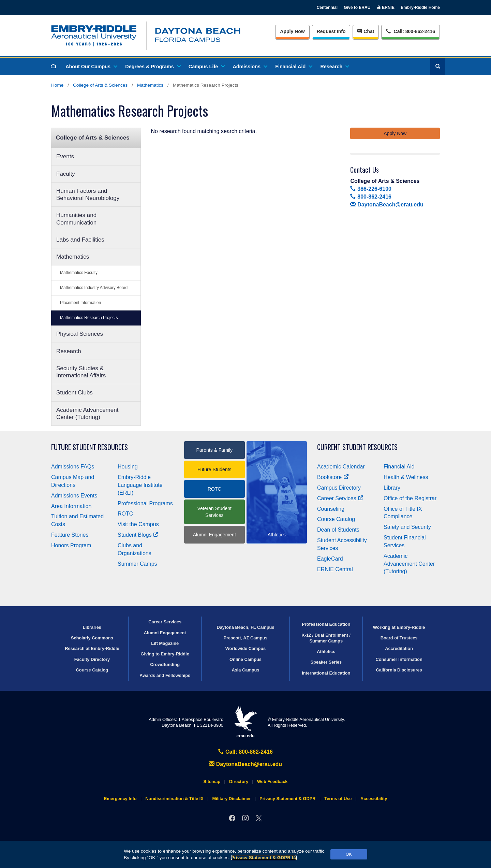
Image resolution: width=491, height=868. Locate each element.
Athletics (326, 652)
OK (349, 854)
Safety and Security (407, 527)
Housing (128, 467)
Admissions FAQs (73, 467)
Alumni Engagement (214, 535)
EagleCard (330, 559)
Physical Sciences (80, 334)
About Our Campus (91, 67)
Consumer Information (399, 659)
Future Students (214, 469)
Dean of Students (338, 530)
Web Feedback (272, 782)
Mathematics (150, 85)
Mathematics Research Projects (89, 318)
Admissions (250, 67)
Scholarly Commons (92, 638)
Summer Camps (137, 564)
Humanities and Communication (76, 219)
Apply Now (292, 31)
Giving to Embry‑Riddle (165, 654)
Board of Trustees (399, 638)
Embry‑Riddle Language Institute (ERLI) (140, 485)
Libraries (92, 627)
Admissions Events (74, 496)
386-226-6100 (371, 189)
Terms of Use (338, 799)
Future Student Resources (90, 447)
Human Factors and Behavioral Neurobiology (88, 194)
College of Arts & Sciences (100, 85)
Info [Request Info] (331, 31)
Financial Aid (293, 67)
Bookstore (333, 477)
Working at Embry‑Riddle (399, 627)
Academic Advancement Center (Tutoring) (87, 414)
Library (392, 488)
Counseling (331, 509)
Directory (239, 782)
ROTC (125, 514)
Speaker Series (326, 662)
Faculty (66, 174)
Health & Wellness (406, 477)
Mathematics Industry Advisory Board (94, 288)
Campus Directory (339, 488)
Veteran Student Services (214, 512)
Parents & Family (214, 450)
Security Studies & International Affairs (81, 372)
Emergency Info (120, 799)
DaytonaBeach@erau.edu (387, 205)
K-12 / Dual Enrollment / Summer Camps (326, 638)
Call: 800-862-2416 (245, 752)
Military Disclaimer (231, 799)
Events (65, 156)
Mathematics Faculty (79, 273)
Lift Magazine (165, 643)
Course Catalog (336, 519)
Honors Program (71, 545)
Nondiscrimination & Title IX (174, 799)
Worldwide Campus (246, 648)
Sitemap (212, 782)
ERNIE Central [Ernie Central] (335, 569)
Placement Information (80, 303)
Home (57, 85)
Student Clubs (75, 393)
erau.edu (245, 722)
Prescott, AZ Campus (246, 638)
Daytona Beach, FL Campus (245, 627)
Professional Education (326, 624)
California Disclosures (399, 670)
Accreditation (399, 648)
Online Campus (245, 659)
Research (334, 67)
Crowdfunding (165, 664)
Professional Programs (145, 503)
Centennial (327, 8)
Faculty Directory (92, 659)
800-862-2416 (371, 197)
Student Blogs (138, 535)
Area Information (71, 506)
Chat (366, 31)
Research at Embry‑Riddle (92, 648)
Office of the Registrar (410, 498)
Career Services (340, 498)
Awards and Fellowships (165, 675)
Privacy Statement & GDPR (264, 858)
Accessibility (374, 799)
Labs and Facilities (80, 240)
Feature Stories (70, 535)
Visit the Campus (138, 524)
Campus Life (206, 67)
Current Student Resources (357, 447)
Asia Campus (245, 670)
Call (410, 31)
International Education (326, 673)
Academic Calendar (341, 467)
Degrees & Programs (152, 67)
